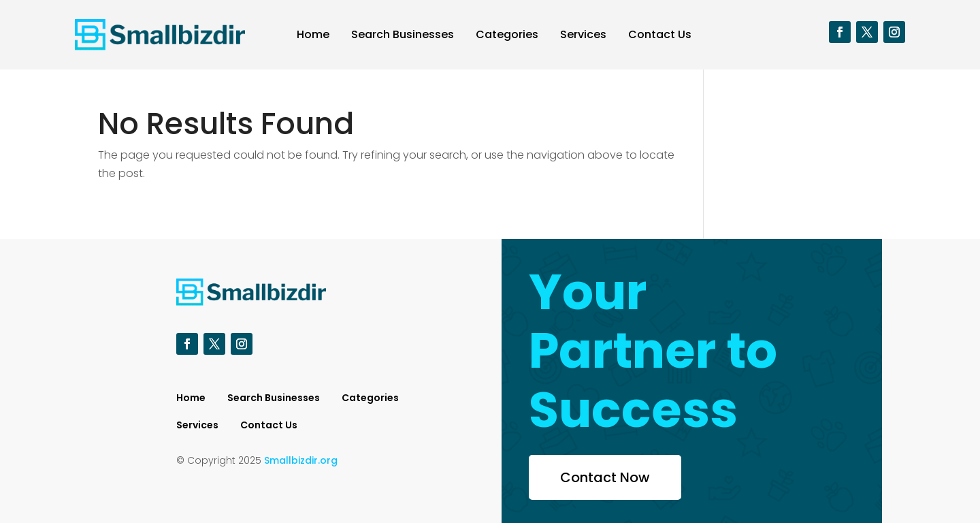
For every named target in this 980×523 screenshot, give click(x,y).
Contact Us (660, 34)
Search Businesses (403, 34)
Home (313, 34)
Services (583, 34)
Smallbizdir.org (301, 460)
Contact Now (605, 477)
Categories (507, 34)
